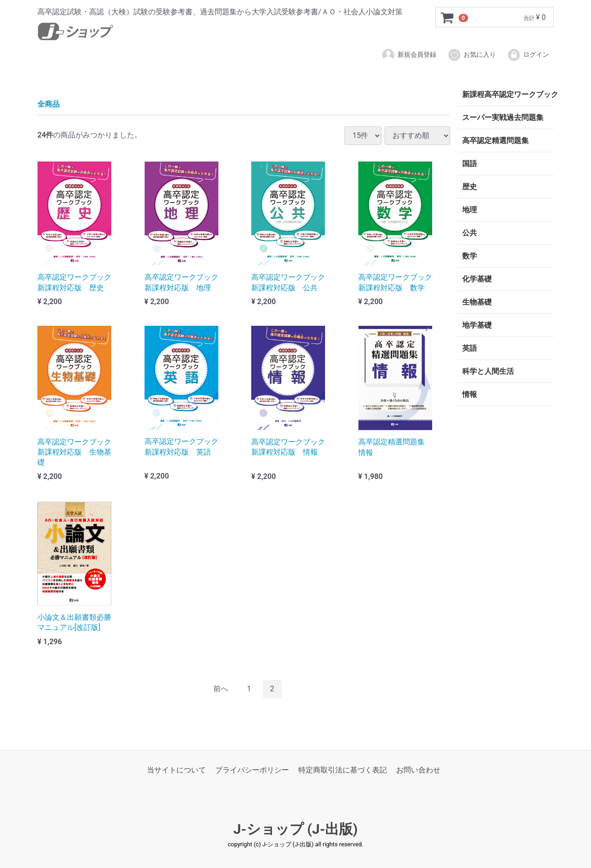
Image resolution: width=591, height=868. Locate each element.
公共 (470, 233)
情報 (470, 394)
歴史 (470, 187)
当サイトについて (176, 770)
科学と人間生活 (488, 371)
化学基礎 (477, 279)
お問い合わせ (418, 770)
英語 (470, 348)
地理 (470, 210)
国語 (470, 164)
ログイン (528, 55)
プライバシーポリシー (252, 770)
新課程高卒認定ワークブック (508, 94)
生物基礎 (477, 302)
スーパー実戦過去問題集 (503, 117)
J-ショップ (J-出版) (295, 829)
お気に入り (472, 55)
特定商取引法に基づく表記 (343, 770)
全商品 (48, 104)
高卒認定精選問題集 (495, 141)
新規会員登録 (409, 55)
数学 (470, 256)
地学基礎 (477, 325)
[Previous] (221, 689)
